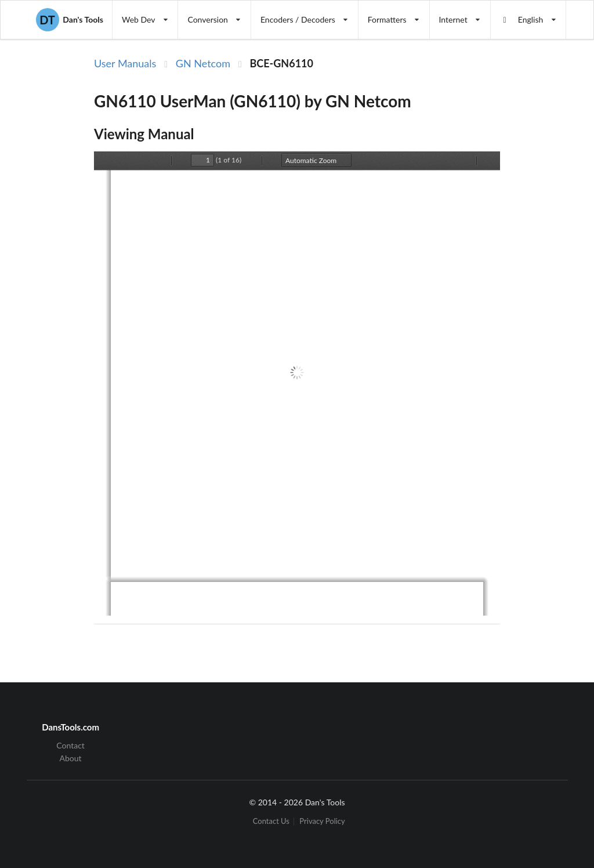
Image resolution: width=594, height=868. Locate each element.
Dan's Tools (70, 20)
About (71, 758)
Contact (70, 746)
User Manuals (125, 63)
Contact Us (271, 821)
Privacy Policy (322, 821)
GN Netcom (203, 63)
